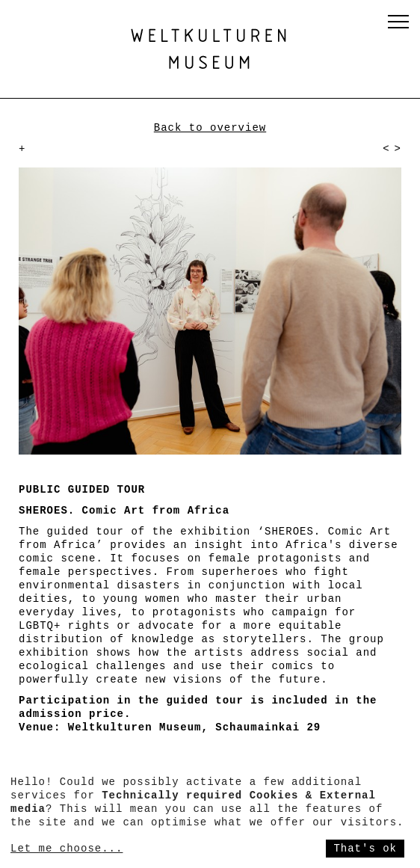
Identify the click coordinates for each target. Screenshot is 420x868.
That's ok (365, 849)
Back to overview (210, 128)
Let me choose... (67, 849)
